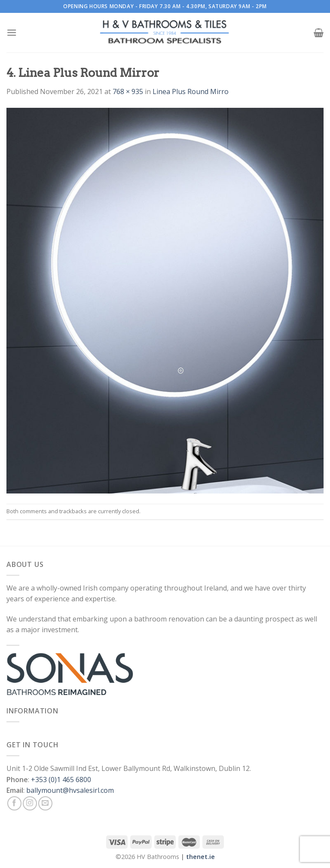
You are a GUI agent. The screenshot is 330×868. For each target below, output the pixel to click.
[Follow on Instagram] (30, 803)
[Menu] (12, 32)
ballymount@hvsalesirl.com (70, 790)
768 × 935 (128, 91)
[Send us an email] (45, 803)
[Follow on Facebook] (14, 803)
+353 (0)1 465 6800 (61, 780)
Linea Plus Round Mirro (191, 91)
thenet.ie (200, 857)
